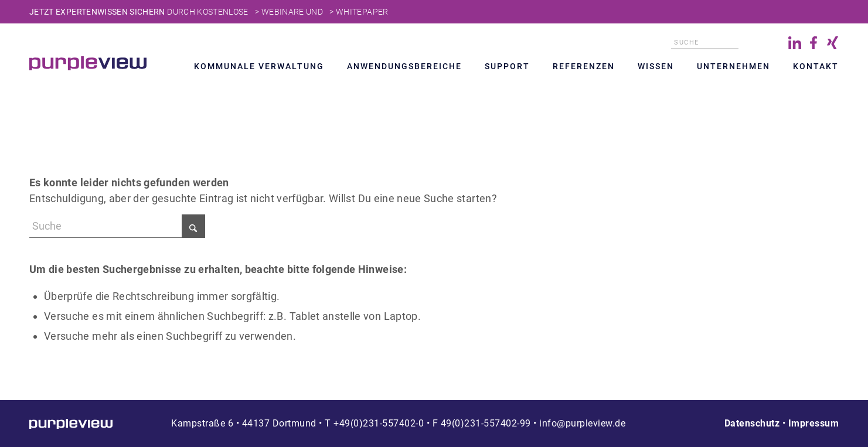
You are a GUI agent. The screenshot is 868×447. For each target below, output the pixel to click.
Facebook (813, 43)
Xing (832, 43)
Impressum (814, 423)
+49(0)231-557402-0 (379, 423)
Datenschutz (752, 423)
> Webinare (280, 12)
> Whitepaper (359, 12)
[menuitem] (259, 68)
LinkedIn (795, 43)
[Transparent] (88, 63)
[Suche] (705, 43)
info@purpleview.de (582, 423)
